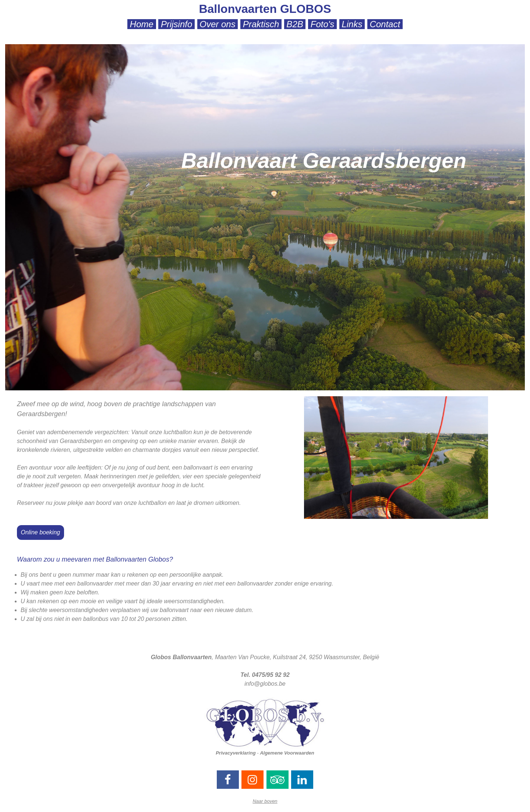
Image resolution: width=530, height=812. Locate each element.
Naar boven (265, 801)
